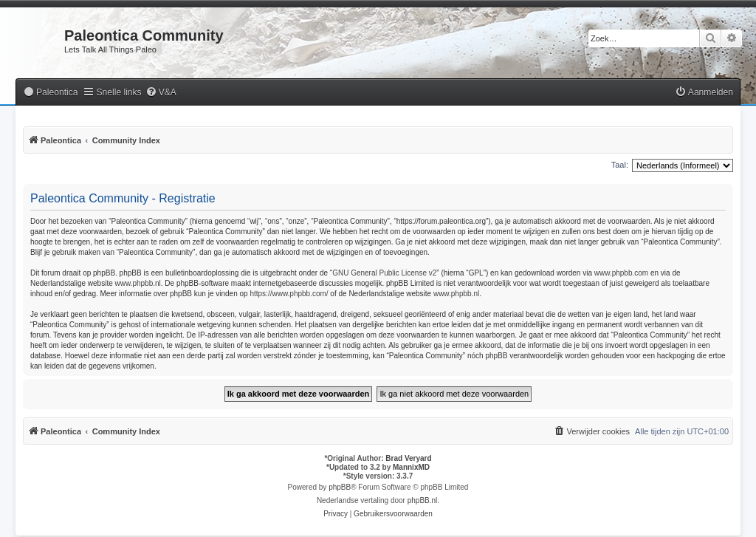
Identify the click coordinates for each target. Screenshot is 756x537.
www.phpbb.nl (138, 283)
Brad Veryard (408, 458)
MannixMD (411, 467)
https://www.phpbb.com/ (289, 294)
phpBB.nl (423, 500)
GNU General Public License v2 (384, 273)
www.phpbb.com (621, 273)
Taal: (620, 165)
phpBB (340, 487)
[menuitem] (50, 93)
